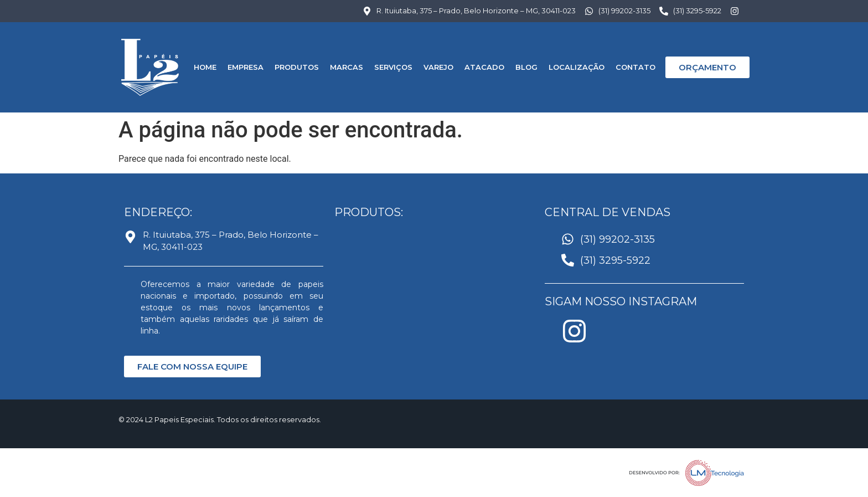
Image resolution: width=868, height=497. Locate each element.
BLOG (526, 67)
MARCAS (347, 67)
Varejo (438, 67)
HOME (205, 67)
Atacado (484, 67)
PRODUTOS (297, 67)
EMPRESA (246, 67)
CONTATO (635, 67)
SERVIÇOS (393, 67)
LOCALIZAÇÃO (577, 67)
